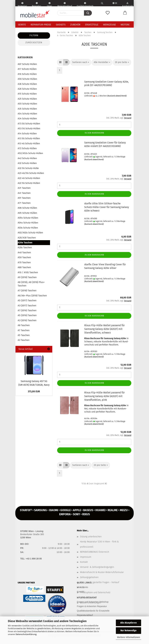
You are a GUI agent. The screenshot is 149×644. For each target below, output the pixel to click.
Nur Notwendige (128, 631)
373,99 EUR (34, 391)
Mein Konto (82, 587)
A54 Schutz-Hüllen (27, 114)
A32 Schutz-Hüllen (27, 163)
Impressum (86, 557)
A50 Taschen (24, 257)
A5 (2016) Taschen (27, 315)
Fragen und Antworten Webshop (93, 602)
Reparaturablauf (85, 615)
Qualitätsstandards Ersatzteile (85, 4)
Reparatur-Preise (41, 25)
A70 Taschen (24, 262)
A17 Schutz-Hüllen (27, 69)
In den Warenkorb (94, 133)
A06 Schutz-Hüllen (27, 208)
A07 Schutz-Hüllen (27, 64)
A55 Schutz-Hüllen (27, 104)
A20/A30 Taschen (27, 238)
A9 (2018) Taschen (27, 277)
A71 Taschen (24, 203)
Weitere (125, 25)
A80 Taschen (24, 267)
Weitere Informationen (129, 637)
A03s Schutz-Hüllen (28, 228)
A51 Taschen (24, 198)
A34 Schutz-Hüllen (27, 119)
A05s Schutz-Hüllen (28, 218)
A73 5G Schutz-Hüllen (29, 124)
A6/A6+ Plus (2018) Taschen (32, 296)
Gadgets (61, 25)
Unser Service (49, 4)
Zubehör (75, 25)
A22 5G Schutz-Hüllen (29, 183)
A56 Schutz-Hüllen (27, 79)
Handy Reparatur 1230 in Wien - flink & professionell (99, 544)
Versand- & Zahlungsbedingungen (97, 567)
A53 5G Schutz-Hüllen (29, 128)
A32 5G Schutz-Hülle (28, 168)
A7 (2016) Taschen (27, 310)
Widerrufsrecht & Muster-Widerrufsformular (102, 572)
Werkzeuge (109, 25)
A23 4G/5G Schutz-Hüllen (31, 173)
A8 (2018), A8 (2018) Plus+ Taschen (31, 284)
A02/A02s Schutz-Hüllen (30, 233)
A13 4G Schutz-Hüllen (29, 143)
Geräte (22, 25)
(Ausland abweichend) (117, 96)
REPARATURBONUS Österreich (95, 552)
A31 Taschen (24, 188)
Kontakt (84, 562)
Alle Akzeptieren (128, 623)
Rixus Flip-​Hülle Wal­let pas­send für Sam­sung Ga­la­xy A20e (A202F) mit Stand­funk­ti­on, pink (104, 396)
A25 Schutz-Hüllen (27, 99)
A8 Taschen (24, 325)
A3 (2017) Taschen (27, 306)
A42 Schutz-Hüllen (27, 158)
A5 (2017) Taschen (27, 300)
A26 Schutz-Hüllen (27, 89)
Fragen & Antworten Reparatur (92, 606)
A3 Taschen (24, 340)
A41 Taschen (24, 193)
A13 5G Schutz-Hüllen (29, 138)
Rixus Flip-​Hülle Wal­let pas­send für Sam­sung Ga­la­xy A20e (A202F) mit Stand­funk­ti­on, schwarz (104, 329)
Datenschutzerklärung (26, 634)
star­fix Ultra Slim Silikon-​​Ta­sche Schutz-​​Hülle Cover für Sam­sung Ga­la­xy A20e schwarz (107, 207)
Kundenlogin (127, 4)
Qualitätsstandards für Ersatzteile (93, 611)
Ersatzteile (92, 25)
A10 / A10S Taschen (28, 272)
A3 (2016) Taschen (27, 320)
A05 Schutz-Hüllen (27, 213)
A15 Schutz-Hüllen (27, 94)
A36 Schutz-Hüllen (27, 84)
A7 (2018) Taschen (27, 291)
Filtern (34, 35)
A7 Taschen (24, 330)
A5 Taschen (24, 335)
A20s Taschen (25, 247)
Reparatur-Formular (37, 4)
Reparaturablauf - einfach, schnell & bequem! (65, 4)
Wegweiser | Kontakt (22, 4)
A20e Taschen (25, 243)
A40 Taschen (24, 252)
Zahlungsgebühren (89, 577)
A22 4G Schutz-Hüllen (29, 178)
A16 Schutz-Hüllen (27, 74)
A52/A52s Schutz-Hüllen (30, 153)
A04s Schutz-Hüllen (28, 223)
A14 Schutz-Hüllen (27, 134)
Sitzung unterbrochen (91, 537)
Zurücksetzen (34, 43)
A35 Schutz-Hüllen (27, 109)
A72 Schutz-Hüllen (27, 148)
